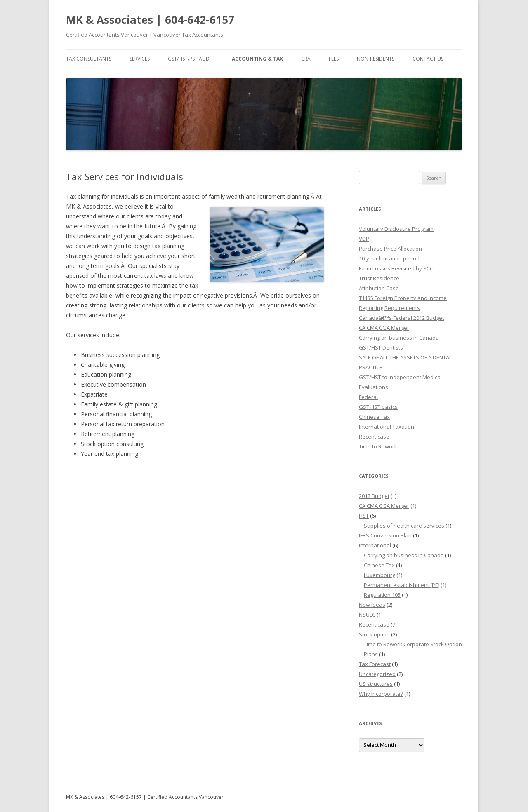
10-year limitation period (389, 258)
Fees (334, 59)
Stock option (374, 634)
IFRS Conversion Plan (385, 535)
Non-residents (376, 59)
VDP (364, 239)
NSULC (367, 615)
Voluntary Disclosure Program (396, 229)
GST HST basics (378, 407)
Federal (368, 397)
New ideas (372, 605)
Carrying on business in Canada (399, 338)
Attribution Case (379, 288)
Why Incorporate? (381, 694)
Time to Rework (378, 446)
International (375, 545)
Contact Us (428, 59)
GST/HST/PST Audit (191, 59)
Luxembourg (379, 575)
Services (140, 59)
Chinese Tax (374, 417)
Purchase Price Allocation (390, 249)
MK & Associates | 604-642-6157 (150, 20)
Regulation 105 (382, 595)
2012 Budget (374, 496)
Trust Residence (379, 278)
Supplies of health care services (404, 526)
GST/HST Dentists (381, 347)
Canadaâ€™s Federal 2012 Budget (401, 318)
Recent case (374, 437)
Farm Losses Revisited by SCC (396, 268)
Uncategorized (377, 674)
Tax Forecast (375, 664)
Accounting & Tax (257, 59)
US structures (376, 684)
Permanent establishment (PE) (402, 585)
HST (364, 516)
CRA (306, 59)
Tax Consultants (89, 59)
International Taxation (387, 427)
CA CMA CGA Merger (384, 328)
